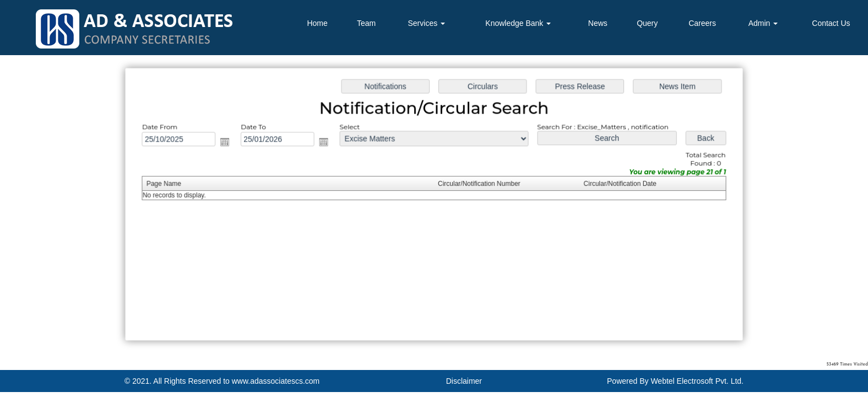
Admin (763, 23)
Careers (702, 23)
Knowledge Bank (518, 23)
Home (317, 23)
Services (427, 23)
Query (647, 23)
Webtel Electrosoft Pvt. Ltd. (697, 381)
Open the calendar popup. (229, 143)
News (598, 23)
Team (366, 23)
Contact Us (831, 23)
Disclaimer (464, 381)
